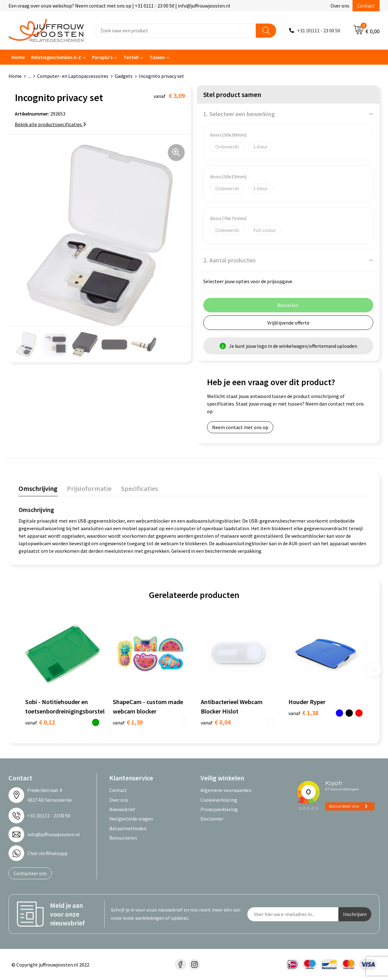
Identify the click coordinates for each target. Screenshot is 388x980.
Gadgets (124, 76)
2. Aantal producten (230, 260)
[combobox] (175, 31)
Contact (366, 6)
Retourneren (123, 838)
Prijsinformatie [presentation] (89, 488)
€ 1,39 (128, 722)
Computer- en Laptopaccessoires (73, 76)
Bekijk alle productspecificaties (50, 124)
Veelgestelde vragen (131, 819)
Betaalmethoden (128, 828)
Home (18, 57)
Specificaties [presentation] (139, 488)
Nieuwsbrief (122, 809)
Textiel (131, 57)
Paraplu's (102, 57)
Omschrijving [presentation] (38, 488)
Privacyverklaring (219, 809)
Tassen (157, 57)
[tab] (38, 490)
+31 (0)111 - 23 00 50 (319, 30)
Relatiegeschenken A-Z (56, 57)
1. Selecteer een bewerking (239, 114)
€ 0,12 (40, 722)
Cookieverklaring (219, 800)
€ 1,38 (303, 713)
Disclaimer (212, 819)
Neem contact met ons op (240, 427)
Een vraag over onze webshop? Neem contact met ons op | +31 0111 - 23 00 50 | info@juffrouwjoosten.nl (119, 6)
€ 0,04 (216, 722)
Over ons (340, 6)
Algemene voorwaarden (226, 790)
